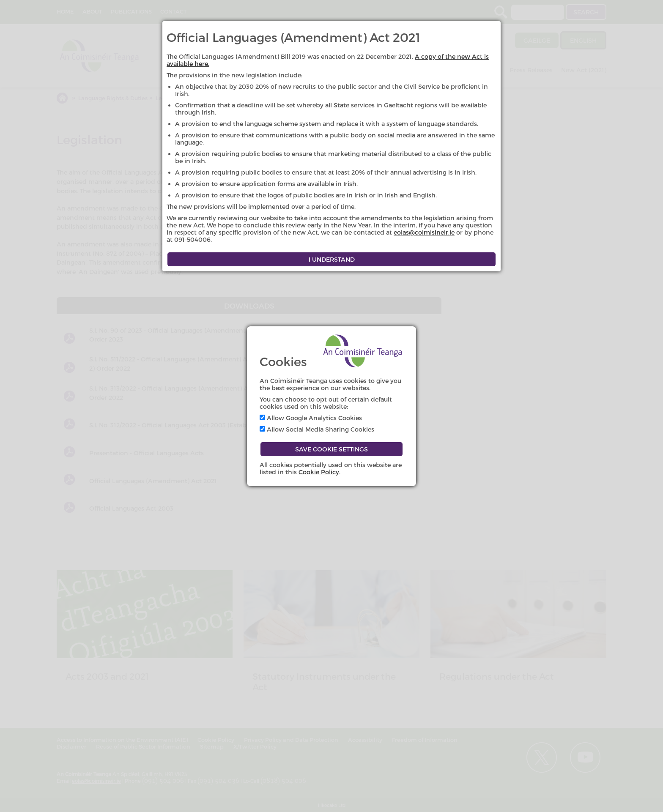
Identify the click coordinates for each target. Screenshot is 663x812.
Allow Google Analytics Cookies (311, 418)
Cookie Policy (319, 472)
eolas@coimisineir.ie (424, 232)
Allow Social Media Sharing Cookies (317, 429)
